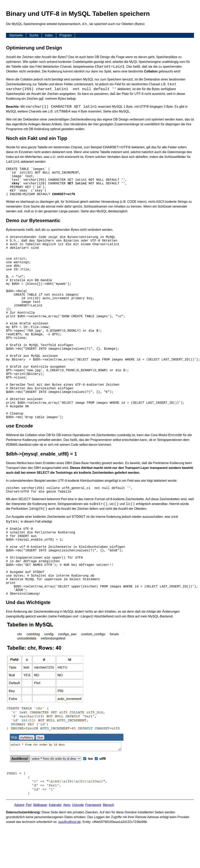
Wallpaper (40, 805)
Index (49, 35)
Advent (19, 805)
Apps (67, 805)
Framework (93, 805)
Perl (29, 805)
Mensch (108, 805)
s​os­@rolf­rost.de (69, 822)
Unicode (78, 805)
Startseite (16, 35)
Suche (34, 35)
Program (65, 35)
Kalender (55, 805)
